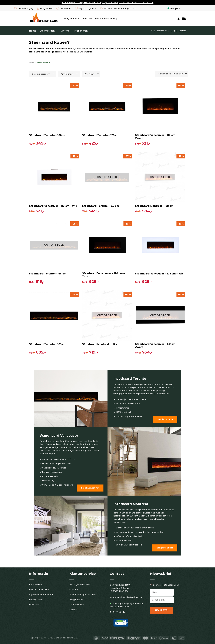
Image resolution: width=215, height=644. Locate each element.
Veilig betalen (76, 600)
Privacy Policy (36, 600)
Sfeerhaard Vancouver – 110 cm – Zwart (156, 137)
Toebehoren (81, 31)
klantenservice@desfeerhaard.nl (126, 597)
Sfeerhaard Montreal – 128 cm (154, 206)
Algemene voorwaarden (41, 595)
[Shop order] (172, 74)
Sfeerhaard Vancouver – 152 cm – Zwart (156, 346)
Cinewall (65, 31)
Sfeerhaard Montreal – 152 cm (101, 344)
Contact (182, 31)
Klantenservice (159, 31)
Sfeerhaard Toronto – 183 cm (48, 344)
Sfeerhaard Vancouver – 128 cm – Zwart (103, 275)
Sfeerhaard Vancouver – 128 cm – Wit (159, 274)
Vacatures (34, 605)
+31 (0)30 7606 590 (119, 591)
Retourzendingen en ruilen (83, 595)
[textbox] (42, 74)
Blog (173, 31)
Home (33, 31)
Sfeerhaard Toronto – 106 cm (48, 135)
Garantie (74, 589)
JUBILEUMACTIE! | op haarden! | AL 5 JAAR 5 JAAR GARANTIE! (108, 2)
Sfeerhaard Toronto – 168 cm (48, 274)
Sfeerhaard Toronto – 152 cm (101, 206)
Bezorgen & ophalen (80, 584)
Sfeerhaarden (49, 31)
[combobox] (42, 74)
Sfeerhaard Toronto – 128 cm (101, 135)
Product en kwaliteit (39, 589)
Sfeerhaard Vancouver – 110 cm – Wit (53, 206)
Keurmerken (35, 584)
